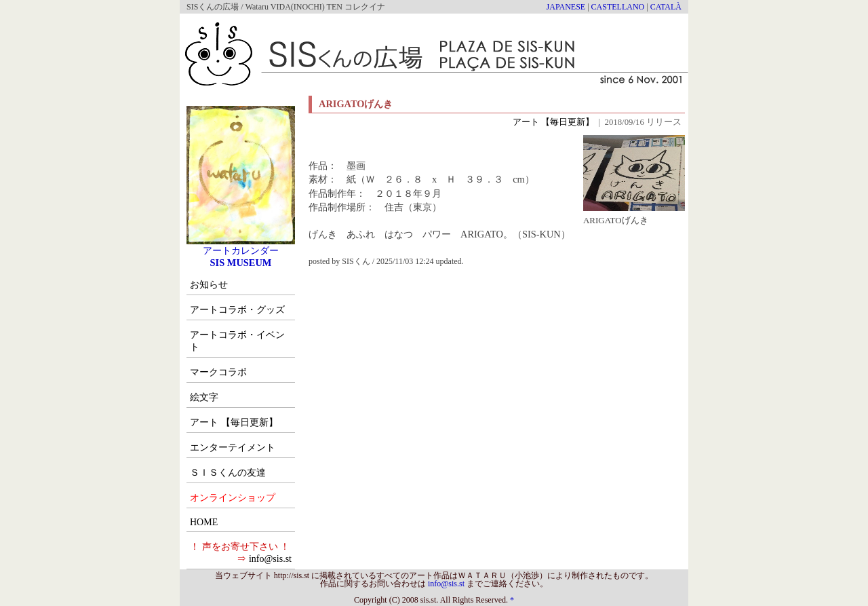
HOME (204, 522)
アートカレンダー (241, 246)
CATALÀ (666, 7)
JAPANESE (566, 7)
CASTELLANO (618, 7)
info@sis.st (270, 559)
